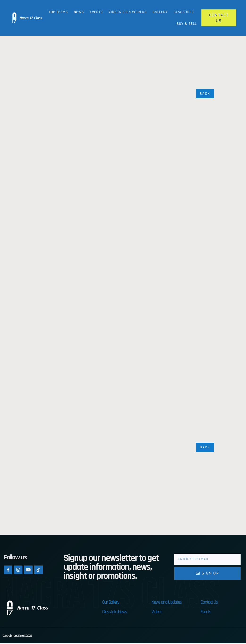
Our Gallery (111, 603)
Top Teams (58, 12)
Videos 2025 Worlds (128, 12)
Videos (157, 613)
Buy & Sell (187, 24)
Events (96, 12)
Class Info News (114, 613)
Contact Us (209, 603)
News (79, 12)
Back (205, 94)
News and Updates (166, 603)
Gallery (160, 12)
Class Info (184, 12)
